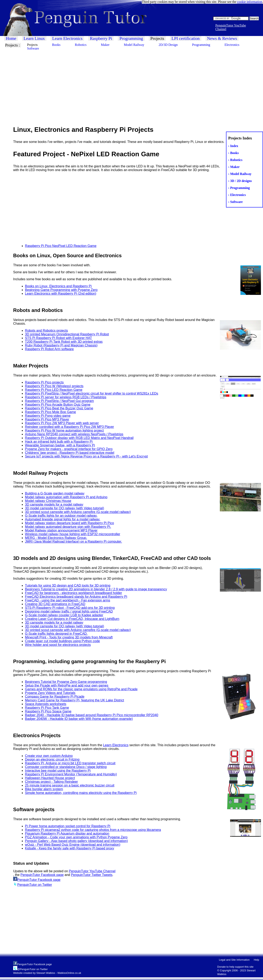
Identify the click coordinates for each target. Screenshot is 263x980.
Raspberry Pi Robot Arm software (49, 349)
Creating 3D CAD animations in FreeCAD (55, 604)
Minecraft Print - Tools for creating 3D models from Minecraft (69, 637)
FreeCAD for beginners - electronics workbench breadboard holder (74, 593)
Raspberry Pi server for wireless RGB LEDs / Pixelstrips (66, 397)
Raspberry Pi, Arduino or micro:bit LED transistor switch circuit (70, 763)
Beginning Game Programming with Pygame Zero (61, 290)
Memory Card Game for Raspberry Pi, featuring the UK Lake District (75, 700)
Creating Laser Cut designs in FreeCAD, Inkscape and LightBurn (72, 619)
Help (256, 960)
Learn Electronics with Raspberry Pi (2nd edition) (61, 294)
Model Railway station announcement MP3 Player (61, 530)
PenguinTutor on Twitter (35, 885)
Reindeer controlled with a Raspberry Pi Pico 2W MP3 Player (70, 427)
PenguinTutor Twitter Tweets (92, 875)
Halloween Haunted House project (50, 778)
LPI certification (186, 38)
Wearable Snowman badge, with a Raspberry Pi (60, 445)
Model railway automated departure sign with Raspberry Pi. (68, 527)
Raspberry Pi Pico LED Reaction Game (54, 390)
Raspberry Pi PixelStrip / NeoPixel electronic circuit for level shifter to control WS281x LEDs (92, 393)
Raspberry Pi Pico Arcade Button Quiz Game (58, 405)
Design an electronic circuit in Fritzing (52, 759)
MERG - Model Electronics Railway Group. (56, 538)
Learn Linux (34, 38)
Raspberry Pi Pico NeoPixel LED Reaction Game (61, 246)
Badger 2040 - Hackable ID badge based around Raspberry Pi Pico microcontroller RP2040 (92, 715)
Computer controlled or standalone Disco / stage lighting (66, 767)
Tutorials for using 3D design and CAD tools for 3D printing (68, 586)
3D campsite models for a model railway (54, 504)
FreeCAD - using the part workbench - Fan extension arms (68, 600)
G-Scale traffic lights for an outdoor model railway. (61, 516)
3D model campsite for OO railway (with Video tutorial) (65, 508)
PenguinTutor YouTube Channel (92, 871)
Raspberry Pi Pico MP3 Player (47, 419)
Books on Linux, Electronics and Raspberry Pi (58, 286)
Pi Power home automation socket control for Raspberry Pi (68, 826)
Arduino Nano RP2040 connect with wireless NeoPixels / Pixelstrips (74, 434)
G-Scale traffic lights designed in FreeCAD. (56, 634)
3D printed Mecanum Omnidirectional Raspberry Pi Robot (67, 334)
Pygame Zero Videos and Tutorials (50, 693)
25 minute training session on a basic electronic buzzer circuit (70, 785)
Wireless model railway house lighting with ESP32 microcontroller (73, 534)
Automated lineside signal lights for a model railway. (63, 519)
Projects (157, 38)
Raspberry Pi (101, 38)
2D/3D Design (168, 45)
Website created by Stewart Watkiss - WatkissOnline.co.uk (47, 973)
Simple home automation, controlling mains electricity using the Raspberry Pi (81, 793)
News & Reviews (222, 38)
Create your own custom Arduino (49, 756)
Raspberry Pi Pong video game (48, 416)
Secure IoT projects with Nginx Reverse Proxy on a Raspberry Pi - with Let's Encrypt (87, 456)
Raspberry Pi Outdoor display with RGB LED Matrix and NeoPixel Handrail (79, 438)
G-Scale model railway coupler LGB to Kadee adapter (64, 615)
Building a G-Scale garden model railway (55, 493)
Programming (131, 38)
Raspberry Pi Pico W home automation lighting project (64, 430)
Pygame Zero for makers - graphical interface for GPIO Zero (69, 449)
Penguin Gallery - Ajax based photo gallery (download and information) (77, 841)
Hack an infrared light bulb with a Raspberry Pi (59, 442)
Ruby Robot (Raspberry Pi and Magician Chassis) (61, 345)
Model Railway (134, 45)
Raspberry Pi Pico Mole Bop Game (51, 412)
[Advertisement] (123, 82)
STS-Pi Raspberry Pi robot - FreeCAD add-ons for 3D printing (70, 608)
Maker (105, 45)
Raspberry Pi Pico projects (44, 382)
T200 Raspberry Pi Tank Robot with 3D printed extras (64, 342)
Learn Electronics (67, 38)
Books (56, 45)
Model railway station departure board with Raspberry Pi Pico (70, 523)
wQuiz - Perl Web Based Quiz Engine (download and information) (73, 845)
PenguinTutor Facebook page (42, 875)
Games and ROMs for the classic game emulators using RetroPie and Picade (81, 689)
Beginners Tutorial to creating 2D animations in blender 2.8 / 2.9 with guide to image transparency (96, 589)
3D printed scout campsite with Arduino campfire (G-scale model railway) (78, 512)
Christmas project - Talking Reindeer (52, 782)
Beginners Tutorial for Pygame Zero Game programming (66, 682)
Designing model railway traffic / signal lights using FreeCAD (69, 611)
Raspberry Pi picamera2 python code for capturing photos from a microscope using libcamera (93, 830)
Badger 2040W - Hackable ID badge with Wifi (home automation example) (79, 719)
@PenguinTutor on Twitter (32, 969)
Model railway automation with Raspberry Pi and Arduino (66, 497)
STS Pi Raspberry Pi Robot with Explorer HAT (59, 338)
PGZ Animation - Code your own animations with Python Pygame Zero (76, 837)
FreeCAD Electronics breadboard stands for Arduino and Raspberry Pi (76, 597)
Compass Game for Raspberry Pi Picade (55, 697)
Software (33, 48)
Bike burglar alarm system (44, 789)
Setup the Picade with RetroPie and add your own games (67, 685)
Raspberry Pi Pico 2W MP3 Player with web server (62, 423)
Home (11, 38)
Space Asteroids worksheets (46, 704)
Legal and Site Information (234, 960)
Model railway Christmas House (48, 501)
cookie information (250, 2)
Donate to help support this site (235, 967)
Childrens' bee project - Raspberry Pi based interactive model (70, 453)
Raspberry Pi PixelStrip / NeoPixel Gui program (59, 401)
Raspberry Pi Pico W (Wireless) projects (54, 386)
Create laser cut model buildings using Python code (63, 641)
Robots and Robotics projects (47, 331)
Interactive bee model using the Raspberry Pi (58, 771)
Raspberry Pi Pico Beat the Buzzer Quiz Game (59, 408)
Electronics (232, 45)
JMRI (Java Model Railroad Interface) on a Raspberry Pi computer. (74, 542)
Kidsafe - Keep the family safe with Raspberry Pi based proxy (70, 848)
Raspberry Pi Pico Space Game (48, 711)
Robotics (81, 45)
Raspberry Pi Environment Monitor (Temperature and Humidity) (71, 774)
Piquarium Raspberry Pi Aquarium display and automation (67, 833)
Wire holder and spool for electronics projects (58, 645)
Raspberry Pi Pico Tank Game (47, 708)
